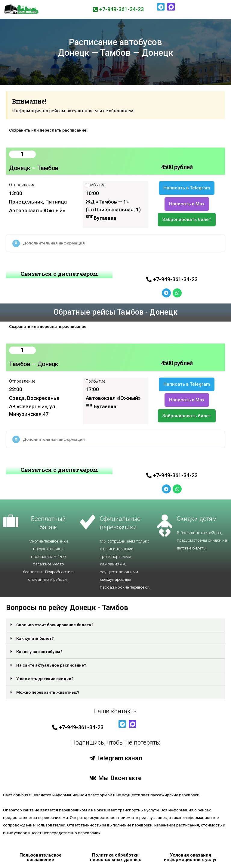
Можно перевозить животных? (48, 692)
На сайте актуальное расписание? (51, 665)
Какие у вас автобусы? (39, 652)
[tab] (115, 243)
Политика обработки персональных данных (115, 857)
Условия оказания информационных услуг (190, 857)
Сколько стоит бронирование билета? (55, 625)
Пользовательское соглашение (41, 857)
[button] (118, 9)
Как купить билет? (35, 638)
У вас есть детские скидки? (45, 679)
